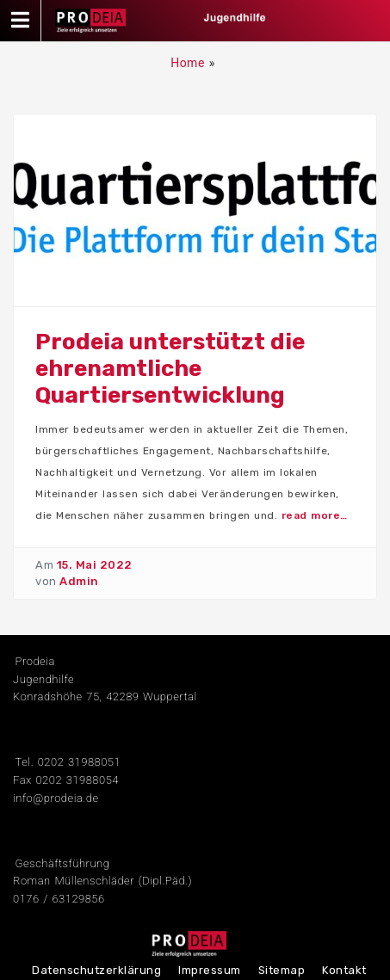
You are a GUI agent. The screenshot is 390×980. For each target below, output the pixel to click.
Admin (79, 581)
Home (188, 63)
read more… (315, 515)
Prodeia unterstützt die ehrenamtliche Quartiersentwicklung (170, 369)
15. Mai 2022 (95, 565)
